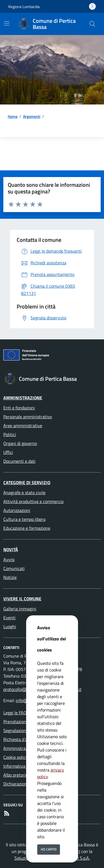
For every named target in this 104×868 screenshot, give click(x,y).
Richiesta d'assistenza (24, 739)
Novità (11, 549)
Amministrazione (23, 398)
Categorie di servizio (27, 483)
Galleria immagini (20, 609)
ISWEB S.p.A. (78, 858)
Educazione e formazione (27, 528)
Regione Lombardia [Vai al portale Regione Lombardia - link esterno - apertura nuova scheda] (24, 7)
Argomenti (32, 116)
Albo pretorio (16, 775)
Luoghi (10, 626)
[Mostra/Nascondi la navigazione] (7, 23)
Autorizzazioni (17, 510)
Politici (10, 434)
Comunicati (14, 568)
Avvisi (9, 559)
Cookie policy (16, 757)
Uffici (8, 452)
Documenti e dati (19, 461)
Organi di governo (20, 443)
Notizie (10, 577)
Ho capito (49, 849)
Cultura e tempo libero (24, 519)
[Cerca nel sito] (92, 24)
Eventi (9, 618)
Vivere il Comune (22, 599)
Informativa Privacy (22, 766)
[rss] (7, 813)
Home (13, 116)
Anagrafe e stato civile (24, 493)
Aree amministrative (23, 426)
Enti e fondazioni (19, 408)
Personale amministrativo (28, 417)
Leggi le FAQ (15, 713)
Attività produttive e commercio (33, 501)
